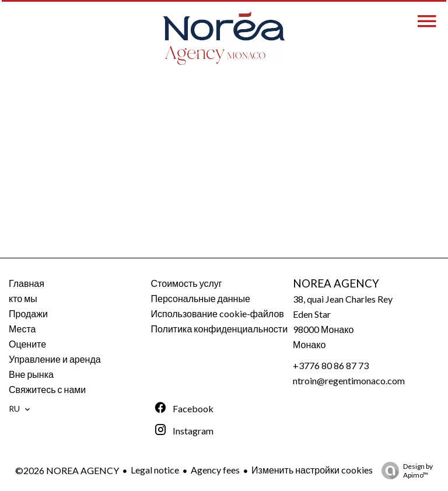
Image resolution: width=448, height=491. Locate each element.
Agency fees (215, 470)
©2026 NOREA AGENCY (67, 470)
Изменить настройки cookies (312, 470)
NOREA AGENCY (336, 283)
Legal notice (155, 470)
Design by (404, 471)
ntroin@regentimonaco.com (349, 380)
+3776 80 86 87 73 (331, 365)
